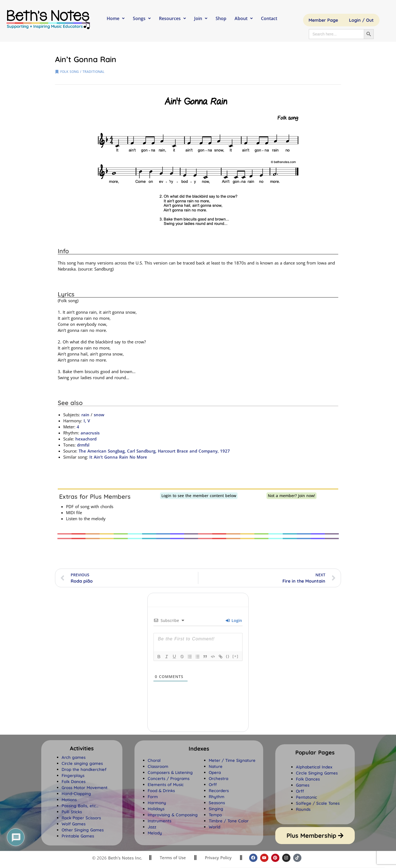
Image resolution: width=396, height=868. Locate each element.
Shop (221, 18)
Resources (172, 18)
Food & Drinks (161, 791)
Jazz (152, 827)
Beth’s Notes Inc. (124, 858)
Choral (154, 760)
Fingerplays (73, 775)
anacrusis (90, 433)
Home (116, 18)
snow (99, 415)
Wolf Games (74, 824)
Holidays (156, 809)
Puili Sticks (72, 812)
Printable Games (78, 836)
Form (153, 797)
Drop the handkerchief (84, 769)
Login (234, 620)
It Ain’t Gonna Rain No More (118, 457)
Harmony (157, 803)
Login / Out (361, 20)
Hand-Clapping (76, 794)
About (244, 18)
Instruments (159, 821)
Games (303, 785)
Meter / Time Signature (232, 760)
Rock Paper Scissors (81, 818)
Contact (269, 18)
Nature (216, 766)
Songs (142, 18)
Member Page (323, 20)
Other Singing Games (83, 830)
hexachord (86, 439)
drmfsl (83, 445)
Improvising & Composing (173, 815)
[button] (199, 749)
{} (228, 656)
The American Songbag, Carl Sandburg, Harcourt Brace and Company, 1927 (154, 451)
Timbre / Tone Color (229, 821)
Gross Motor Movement (85, 788)
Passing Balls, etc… (80, 806)
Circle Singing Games (317, 773)
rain (85, 415)
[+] (235, 656)
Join (201, 18)
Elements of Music (166, 785)
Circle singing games (82, 763)
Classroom (158, 766)
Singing (216, 809)
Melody (155, 833)
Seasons (217, 803)
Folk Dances (74, 782)
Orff (213, 785)
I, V (87, 421)
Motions (69, 800)
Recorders (219, 791)
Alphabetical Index (314, 767)
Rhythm (217, 797)
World (215, 827)
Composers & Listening (170, 772)
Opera (215, 772)
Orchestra (218, 779)
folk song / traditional (82, 72)
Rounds (303, 809)
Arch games (74, 757)
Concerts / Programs (169, 779)
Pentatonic (306, 797)
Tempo (215, 815)
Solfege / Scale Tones (318, 803)
